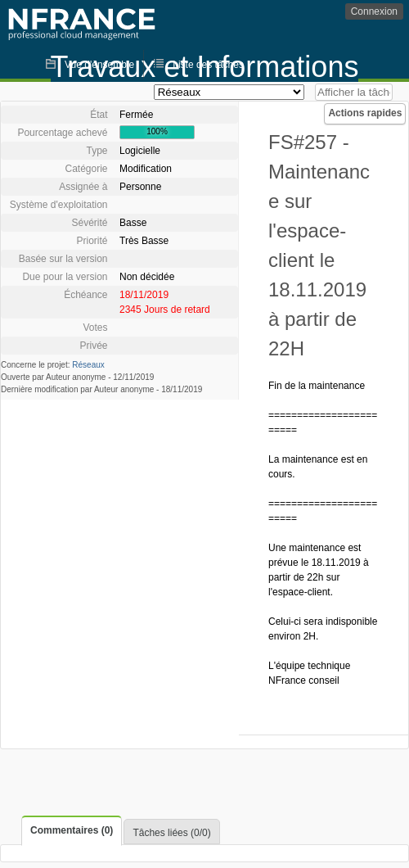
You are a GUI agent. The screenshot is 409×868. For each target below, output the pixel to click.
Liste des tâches (208, 65)
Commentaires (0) (72, 830)
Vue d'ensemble (99, 65)
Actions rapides (365, 113)
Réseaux (88, 365)
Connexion (374, 11)
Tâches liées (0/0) (171, 833)
